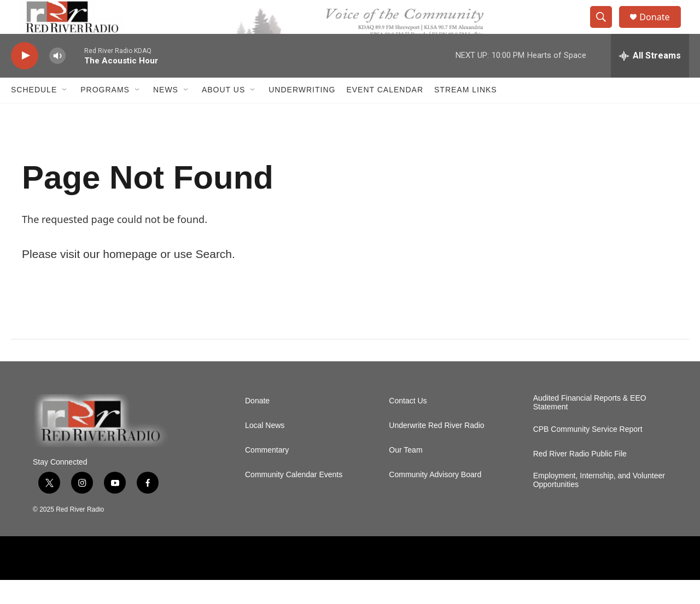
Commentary (267, 474)
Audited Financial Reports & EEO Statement (590, 426)
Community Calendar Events (294, 498)
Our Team (406, 474)
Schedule (34, 114)
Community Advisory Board (435, 498)
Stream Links (466, 114)
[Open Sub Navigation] (65, 114)
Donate (661, 29)
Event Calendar (385, 114)
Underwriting (302, 114)
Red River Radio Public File (580, 477)
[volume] (57, 80)
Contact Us (408, 424)
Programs (105, 114)
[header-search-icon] (606, 29)
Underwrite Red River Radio (436, 449)
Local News (265, 449)
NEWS (166, 114)
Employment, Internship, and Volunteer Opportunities (599, 504)
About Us (223, 114)
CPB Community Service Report (588, 453)
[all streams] (650, 79)
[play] (25, 80)
